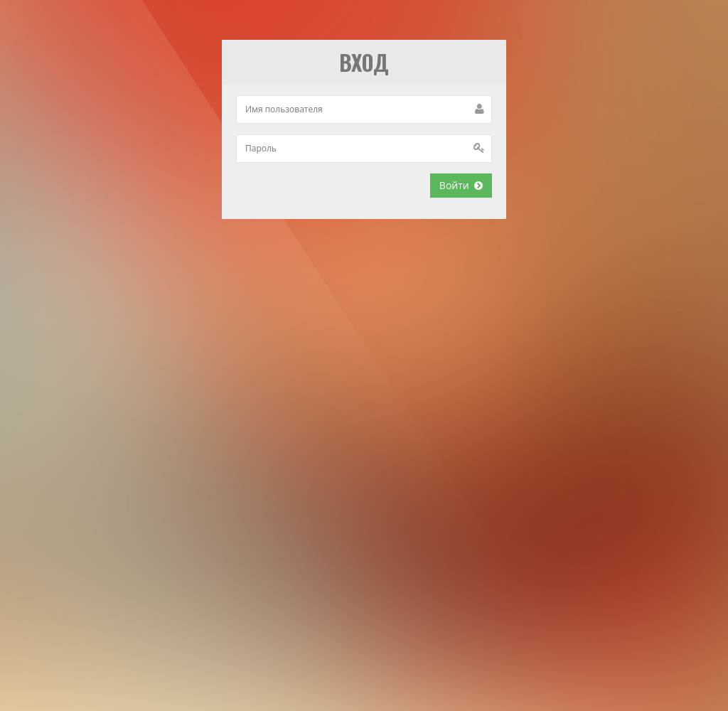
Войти (461, 185)
